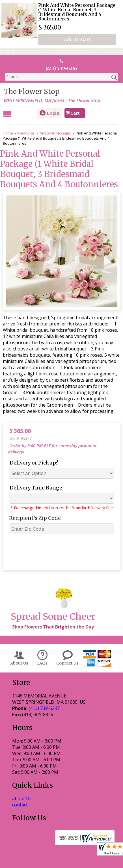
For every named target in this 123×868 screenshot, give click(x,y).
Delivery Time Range (34, 481)
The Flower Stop (31, 92)
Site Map (72, 864)
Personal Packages (55, 133)
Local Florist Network (35, 864)
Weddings (26, 133)
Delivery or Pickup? (32, 456)
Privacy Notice (63, 857)
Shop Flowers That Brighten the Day (52, 597)
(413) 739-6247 (62, 69)
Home (8, 133)
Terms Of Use (29, 857)
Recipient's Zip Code (33, 511)
